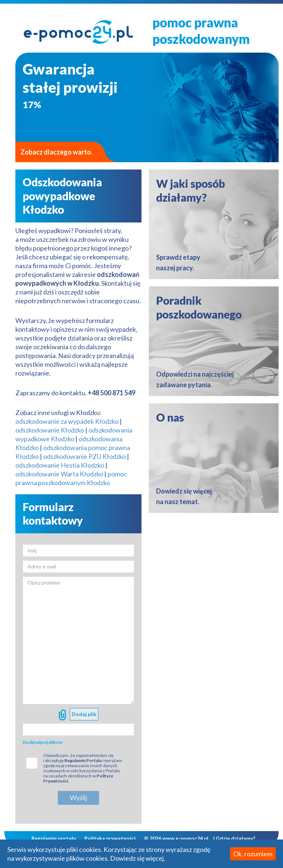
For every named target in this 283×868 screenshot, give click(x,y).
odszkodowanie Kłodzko (50, 430)
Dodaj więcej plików (42, 742)
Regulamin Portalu (83, 760)
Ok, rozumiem (253, 854)
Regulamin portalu (54, 838)
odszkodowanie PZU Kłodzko (84, 456)
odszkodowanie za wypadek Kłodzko (67, 421)
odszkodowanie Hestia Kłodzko (60, 465)
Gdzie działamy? (235, 838)
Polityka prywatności (110, 838)
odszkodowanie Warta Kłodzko (59, 474)
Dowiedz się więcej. (138, 858)
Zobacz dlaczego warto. (56, 152)
